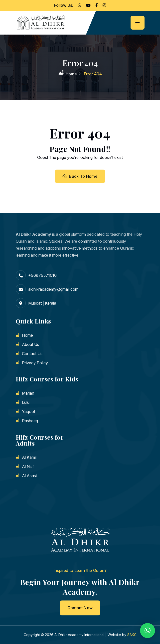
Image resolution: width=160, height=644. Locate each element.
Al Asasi (29, 476)
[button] (148, 631)
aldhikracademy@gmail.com (53, 289)
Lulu (26, 402)
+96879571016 (42, 275)
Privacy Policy (35, 363)
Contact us (32, 354)
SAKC (132, 635)
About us (31, 344)
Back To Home (80, 176)
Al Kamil (29, 457)
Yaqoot (29, 412)
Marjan (28, 393)
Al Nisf (28, 466)
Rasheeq (30, 421)
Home (71, 74)
